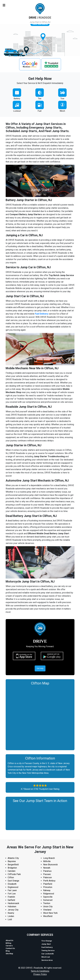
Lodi (10, 919)
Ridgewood (49, 894)
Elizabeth (12, 884)
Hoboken (12, 907)
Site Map (9, 954)
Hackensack (13, 903)
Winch (62, 111)
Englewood (13, 887)
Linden (11, 916)
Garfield (11, 900)
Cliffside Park (14, 874)
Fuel (40, 111)
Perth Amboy (49, 881)
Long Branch (49, 858)
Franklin (11, 897)
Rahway (47, 890)
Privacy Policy (40, 974)
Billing (8, 943)
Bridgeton (12, 868)
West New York (50, 913)
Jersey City (13, 910)
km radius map (40, 717)
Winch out (46, 957)
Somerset (48, 900)
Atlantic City (13, 858)
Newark (47, 868)
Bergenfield (13, 865)
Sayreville (48, 897)
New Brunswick (50, 865)
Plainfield (48, 884)
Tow (62, 99)
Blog (8, 951)
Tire (40, 99)
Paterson (47, 877)
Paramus (47, 871)
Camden (12, 871)
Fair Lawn (12, 890)
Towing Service (48, 950)
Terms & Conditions (40, 971)
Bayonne (12, 861)
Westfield (48, 916)
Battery (17, 99)
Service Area (47, 960)
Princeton (48, 887)
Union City (48, 907)
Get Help (40, 668)
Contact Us (10, 948)
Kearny (11, 913)
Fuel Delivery (42, 314)
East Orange (13, 881)
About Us (9, 940)
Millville (47, 861)
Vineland (47, 910)
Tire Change (47, 941)
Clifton (11, 877)
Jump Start (46, 944)
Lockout (17, 111)
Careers (9, 946)
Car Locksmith (48, 954)
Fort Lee (12, 894)
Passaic (47, 874)
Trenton (47, 903)
